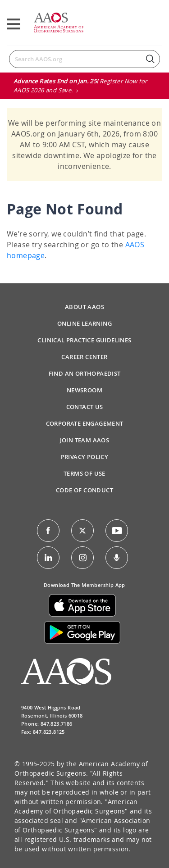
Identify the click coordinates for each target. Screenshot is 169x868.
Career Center (84, 357)
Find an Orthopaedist (85, 373)
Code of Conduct (84, 490)
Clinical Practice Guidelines (84, 340)
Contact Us (85, 407)
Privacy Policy (85, 457)
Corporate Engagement (85, 423)
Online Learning (84, 323)
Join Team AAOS (85, 440)
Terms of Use (84, 473)
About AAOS (84, 307)
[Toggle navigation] (14, 24)
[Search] (84, 59)
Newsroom (84, 390)
